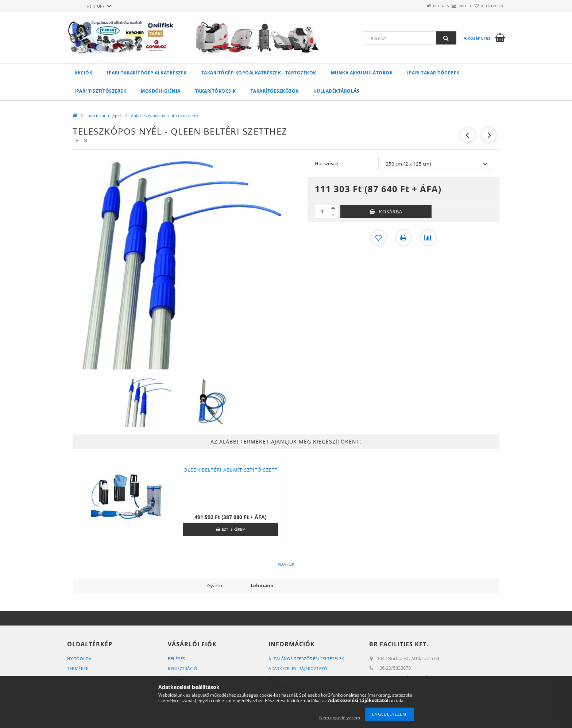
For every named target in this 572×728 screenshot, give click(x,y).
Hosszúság (326, 163)
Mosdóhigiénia (161, 91)
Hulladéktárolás (337, 91)
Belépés (421, 6)
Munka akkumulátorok (362, 73)
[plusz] (333, 208)
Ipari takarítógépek (433, 73)
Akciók (83, 73)
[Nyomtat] (403, 238)
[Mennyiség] (322, 212)
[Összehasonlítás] (428, 238)
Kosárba (391, 212)
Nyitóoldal (80, 659)
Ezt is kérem (234, 529)
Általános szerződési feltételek (306, 659)
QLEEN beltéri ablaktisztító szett (231, 470)
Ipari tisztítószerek (100, 91)
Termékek (78, 668)
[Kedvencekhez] (379, 238)
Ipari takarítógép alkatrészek (147, 73)
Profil (453, 6)
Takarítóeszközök (275, 91)
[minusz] (333, 215)
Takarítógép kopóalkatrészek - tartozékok (259, 73)
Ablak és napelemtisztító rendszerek (165, 115)
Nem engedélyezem (340, 718)
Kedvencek (488, 6)
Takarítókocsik (216, 91)
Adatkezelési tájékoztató (298, 668)
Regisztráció (183, 668)
